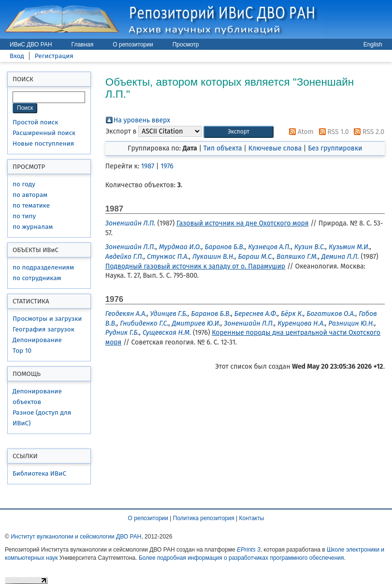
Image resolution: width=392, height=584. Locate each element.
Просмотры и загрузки (47, 319)
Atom (300, 132)
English (373, 45)
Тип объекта (223, 148)
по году (24, 184)
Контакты (252, 518)
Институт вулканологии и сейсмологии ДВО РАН (76, 537)
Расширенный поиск (44, 133)
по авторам (30, 195)
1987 (148, 166)
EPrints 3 (249, 550)
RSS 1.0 (332, 132)
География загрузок (44, 329)
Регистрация (54, 56)
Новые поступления (43, 143)
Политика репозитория (204, 518)
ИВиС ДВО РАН (31, 45)
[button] (239, 132)
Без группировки (335, 148)
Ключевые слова (275, 148)
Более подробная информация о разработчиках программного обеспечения (241, 558)
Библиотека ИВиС (39, 473)
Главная (83, 45)
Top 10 (22, 351)
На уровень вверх (142, 120)
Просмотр (186, 45)
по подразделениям (43, 267)
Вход (17, 56)
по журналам (33, 227)
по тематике (31, 205)
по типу (24, 216)
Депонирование (37, 340)
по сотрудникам (37, 278)
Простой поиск (35, 122)
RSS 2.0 (367, 132)
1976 (167, 166)
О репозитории (133, 45)
